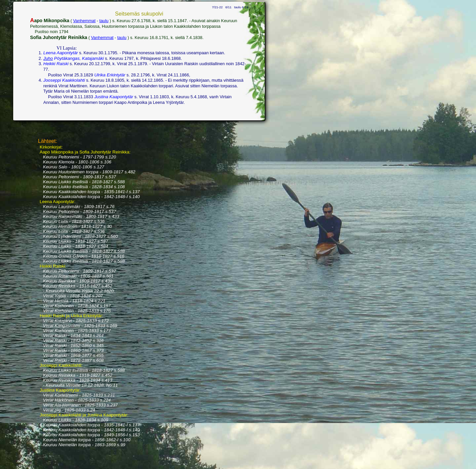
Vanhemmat (84, 21)
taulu (104, 21)
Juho (48, 58)
